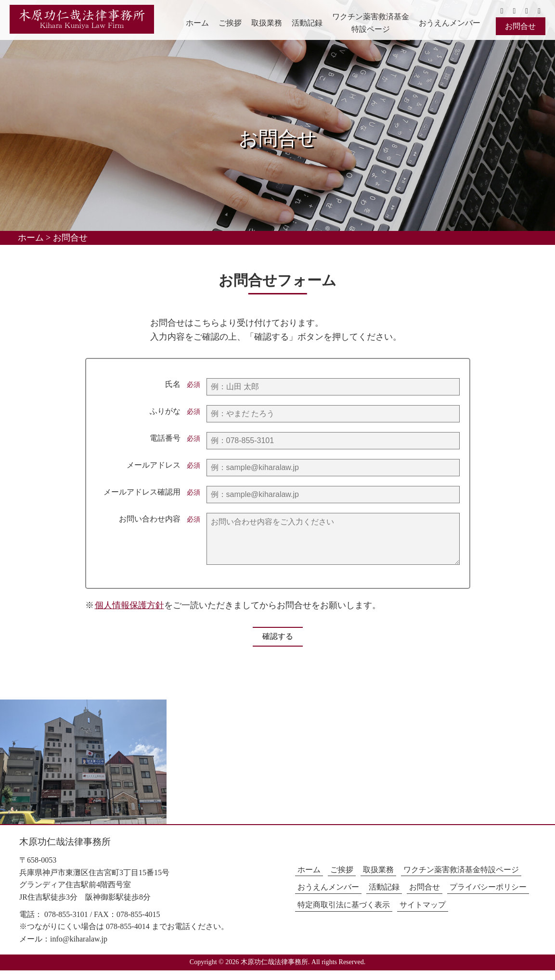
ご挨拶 (230, 23)
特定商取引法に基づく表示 (344, 914)
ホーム (197, 23)
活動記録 (307, 23)
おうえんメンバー (450, 23)
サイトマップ (423, 914)
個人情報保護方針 (129, 615)
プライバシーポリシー (488, 897)
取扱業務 (267, 23)
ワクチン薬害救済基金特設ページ (371, 23)
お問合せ (520, 26)
